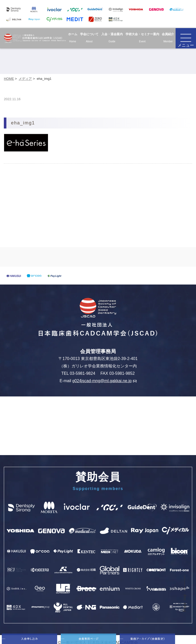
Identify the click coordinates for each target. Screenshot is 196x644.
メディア (25, 79)
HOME (9, 79)
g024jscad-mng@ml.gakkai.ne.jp (104, 381)
